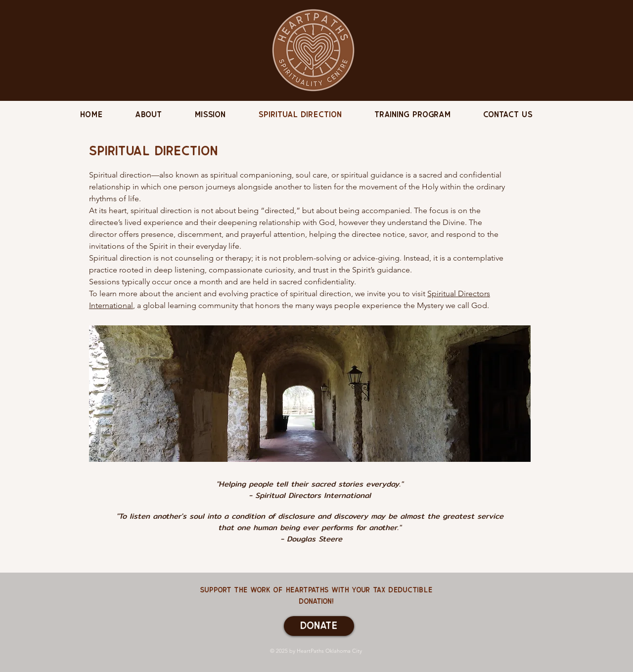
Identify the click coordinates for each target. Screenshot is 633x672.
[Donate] (319, 626)
